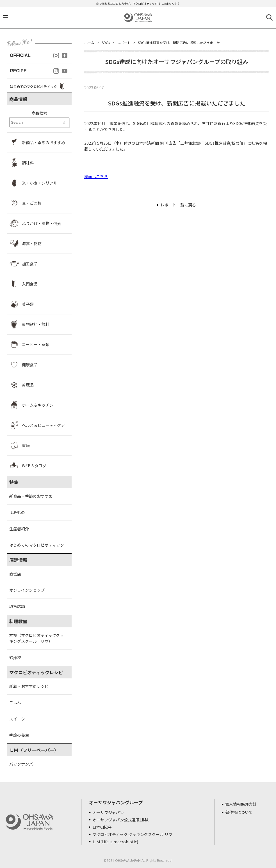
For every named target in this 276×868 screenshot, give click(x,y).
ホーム (89, 42)
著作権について (239, 812)
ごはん (15, 703)
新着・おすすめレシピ (29, 686)
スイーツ (17, 719)
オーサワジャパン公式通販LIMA (120, 820)
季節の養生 (19, 735)
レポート (124, 42)
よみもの (17, 512)
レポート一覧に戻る (178, 205)
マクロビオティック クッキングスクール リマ (132, 834)
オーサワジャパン (108, 812)
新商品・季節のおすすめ (31, 496)
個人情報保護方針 (241, 804)
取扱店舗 (17, 606)
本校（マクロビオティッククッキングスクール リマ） (37, 638)
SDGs (106, 42)
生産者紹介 (19, 529)
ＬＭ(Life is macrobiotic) (115, 842)
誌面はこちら (96, 176)
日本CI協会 (102, 827)
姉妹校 (15, 657)
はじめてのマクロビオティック (37, 545)
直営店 (15, 574)
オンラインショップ (27, 590)
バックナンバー (23, 764)
